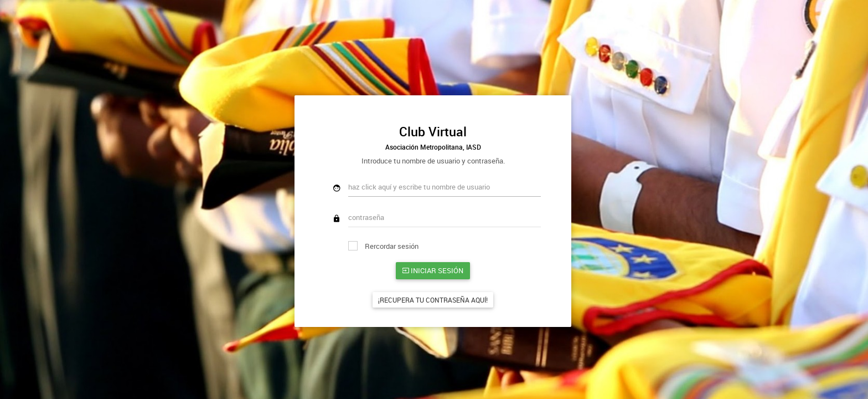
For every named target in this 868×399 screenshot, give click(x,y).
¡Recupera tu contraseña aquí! (433, 300)
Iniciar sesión (433, 270)
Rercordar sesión (383, 246)
